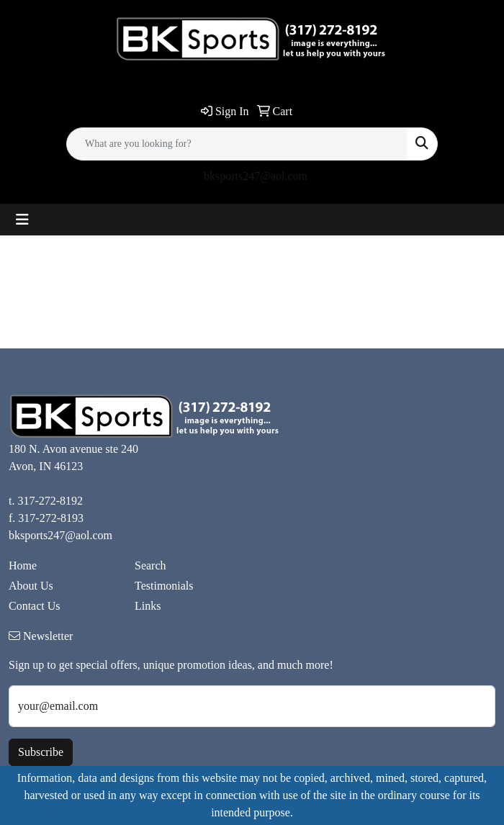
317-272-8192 (50, 501)
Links (148, 606)
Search (150, 565)
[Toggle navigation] (22, 220)
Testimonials (164, 586)
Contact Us (35, 606)
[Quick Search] (237, 144)
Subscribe (41, 752)
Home (23, 565)
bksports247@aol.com (256, 176)
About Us (31, 586)
